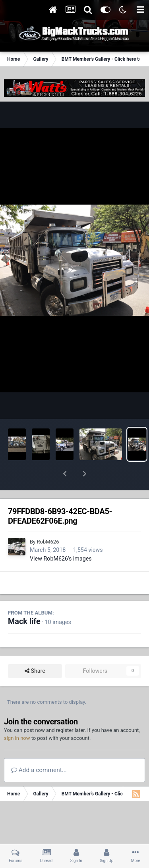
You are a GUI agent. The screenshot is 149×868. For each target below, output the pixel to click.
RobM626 (48, 521)
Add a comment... (39, 749)
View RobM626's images (61, 538)
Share (35, 650)
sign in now (17, 717)
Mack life (24, 601)
